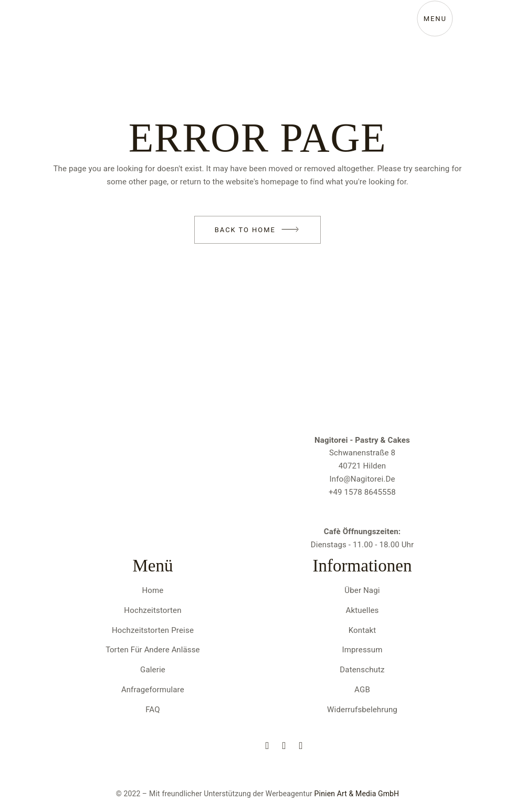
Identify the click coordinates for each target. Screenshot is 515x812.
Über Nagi (362, 590)
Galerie (153, 670)
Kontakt (362, 630)
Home (153, 590)
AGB (362, 690)
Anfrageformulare (153, 690)
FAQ (153, 710)
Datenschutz (362, 670)
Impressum (362, 650)
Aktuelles (362, 610)
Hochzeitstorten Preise (153, 630)
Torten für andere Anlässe (153, 650)
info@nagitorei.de (362, 479)
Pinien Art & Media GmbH (357, 794)
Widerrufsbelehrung (362, 710)
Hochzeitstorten (153, 610)
